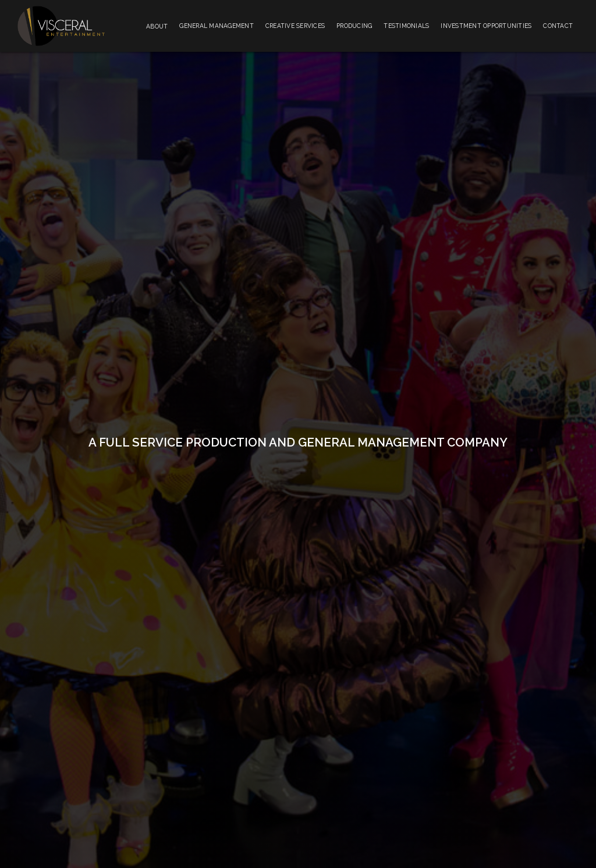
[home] (61, 26)
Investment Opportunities (486, 26)
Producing (354, 26)
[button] (157, 26)
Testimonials (406, 26)
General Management (217, 26)
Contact (558, 26)
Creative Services (295, 26)
